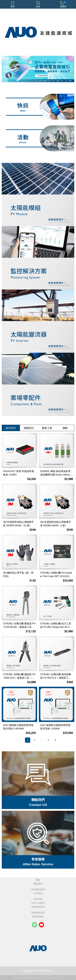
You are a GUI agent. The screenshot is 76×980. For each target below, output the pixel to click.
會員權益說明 (38, 913)
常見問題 (38, 899)
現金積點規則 (38, 890)
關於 (38, 880)
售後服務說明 (38, 907)
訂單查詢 (38, 894)
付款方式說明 (38, 903)
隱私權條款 (38, 917)
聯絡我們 (38, 884)
